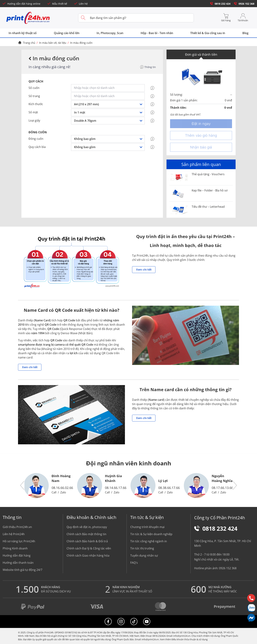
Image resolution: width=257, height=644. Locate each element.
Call (54, 492)
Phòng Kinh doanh (15, 548)
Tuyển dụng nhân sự (144, 555)
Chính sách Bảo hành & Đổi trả (87, 541)
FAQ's (134, 563)
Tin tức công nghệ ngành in (149, 541)
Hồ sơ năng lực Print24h (19, 541)
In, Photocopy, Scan (110, 33)
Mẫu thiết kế (57, 4)
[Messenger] (251, 618)
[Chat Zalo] (251, 608)
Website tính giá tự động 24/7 (22, 570)
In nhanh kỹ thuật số (23, 33)
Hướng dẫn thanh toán (18, 563)
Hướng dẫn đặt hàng (17, 555)
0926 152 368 (244, 4)
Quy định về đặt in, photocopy (87, 527)
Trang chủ (27, 43)
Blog (245, 33)
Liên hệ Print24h (14, 534)
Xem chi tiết (144, 270)
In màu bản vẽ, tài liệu (53, 43)
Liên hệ (81, 4)
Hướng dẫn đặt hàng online (22, 4)
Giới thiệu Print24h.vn (17, 527)
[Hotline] (251, 598)
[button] (22, 485)
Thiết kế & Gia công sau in (208, 33)
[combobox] (109, 88)
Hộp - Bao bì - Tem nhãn (157, 33)
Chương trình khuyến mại (147, 527)
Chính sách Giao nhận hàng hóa (88, 555)
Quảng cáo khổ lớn (67, 33)
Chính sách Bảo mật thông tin (86, 534)
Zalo (63, 492)
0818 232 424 (220, 4)
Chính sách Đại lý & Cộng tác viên (89, 548)
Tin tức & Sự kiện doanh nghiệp (151, 534)
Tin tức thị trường (142, 548)
